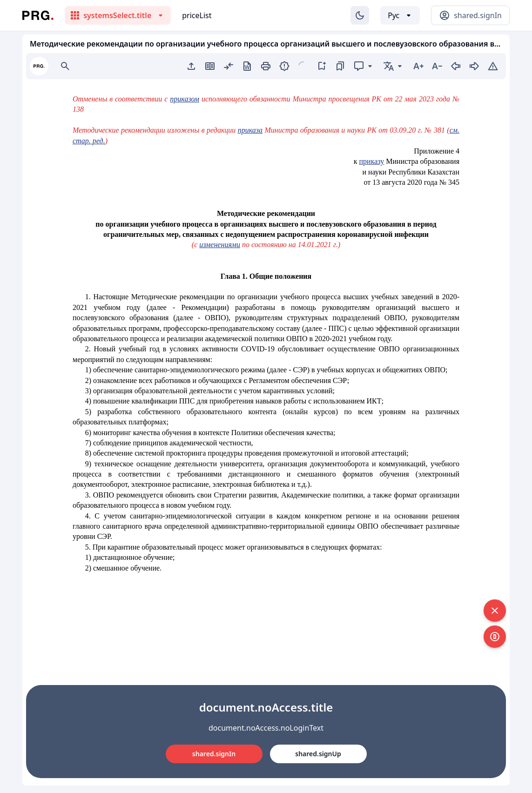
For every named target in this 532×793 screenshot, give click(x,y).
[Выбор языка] (400, 15)
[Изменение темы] (360, 15)
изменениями (220, 245)
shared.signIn (214, 754)
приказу (372, 161)
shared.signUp (318, 754)
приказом (185, 99)
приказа (250, 130)
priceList (197, 15)
